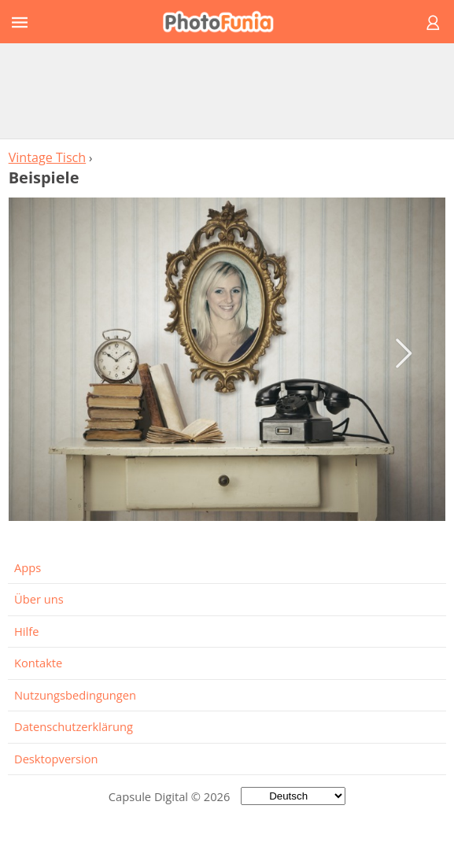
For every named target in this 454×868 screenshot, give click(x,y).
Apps (28, 567)
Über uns (39, 599)
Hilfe (26, 631)
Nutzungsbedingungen (75, 695)
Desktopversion (56, 759)
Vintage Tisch (48, 157)
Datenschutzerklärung (74, 726)
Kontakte (38, 663)
